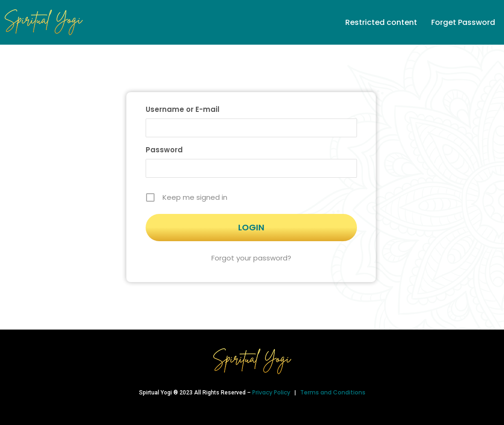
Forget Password (463, 22)
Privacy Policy (272, 392)
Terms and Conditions (333, 392)
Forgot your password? (251, 258)
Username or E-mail (182, 109)
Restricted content (381, 22)
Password (164, 150)
